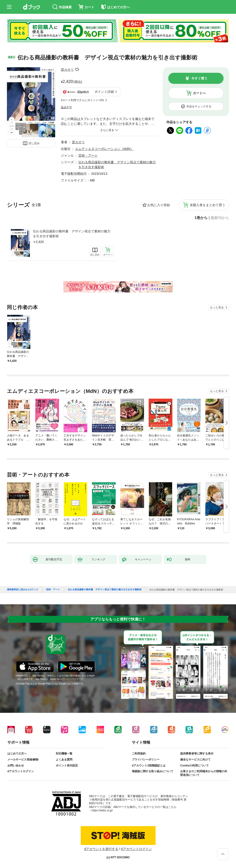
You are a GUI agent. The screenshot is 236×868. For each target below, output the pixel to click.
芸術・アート (88, 155)
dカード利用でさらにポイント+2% (82, 100)
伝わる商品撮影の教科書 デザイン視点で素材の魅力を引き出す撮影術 (72, 234)
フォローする (77, 70)
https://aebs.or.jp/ (102, 810)
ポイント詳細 (104, 92)
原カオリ (67, 70)
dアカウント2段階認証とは (149, 766)
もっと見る (217, 307)
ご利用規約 (139, 754)
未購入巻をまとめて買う (207, 205)
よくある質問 (64, 760)
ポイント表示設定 (67, 766)
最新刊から (220, 218)
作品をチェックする (199, 106)
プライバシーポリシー (146, 760)
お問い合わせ (16, 766)
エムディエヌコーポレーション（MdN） (104, 149)
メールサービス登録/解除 (23, 760)
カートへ (199, 93)
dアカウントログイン (21, 771)
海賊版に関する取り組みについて (153, 771)
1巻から (201, 218)
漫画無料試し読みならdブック (23, 590)
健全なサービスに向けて (195, 760)
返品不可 (66, 107)
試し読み (34, 143)
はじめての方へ (17, 754)
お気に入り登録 (159, 205)
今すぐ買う (199, 78)
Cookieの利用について (195, 766)
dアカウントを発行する (101, 849)
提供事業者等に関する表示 (197, 754)
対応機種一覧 (64, 754)
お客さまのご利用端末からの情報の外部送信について (204, 773)
